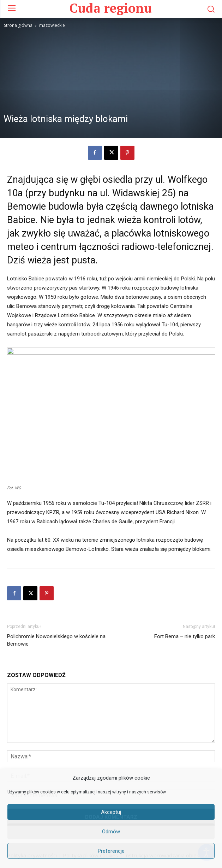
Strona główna (18, 25)
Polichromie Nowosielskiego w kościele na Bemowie (56, 640)
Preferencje (111, 851)
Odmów (111, 832)
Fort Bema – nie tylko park (185, 636)
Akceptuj (111, 812)
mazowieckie (52, 25)
